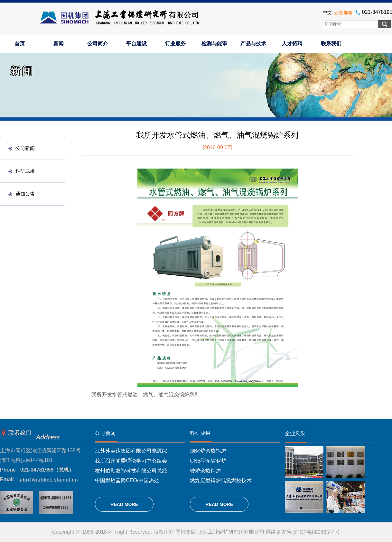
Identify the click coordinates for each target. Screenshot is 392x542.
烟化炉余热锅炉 (208, 451)
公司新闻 (22, 148)
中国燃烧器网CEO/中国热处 (127, 480)
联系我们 (331, 44)
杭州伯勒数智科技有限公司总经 (131, 470)
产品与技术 (253, 44)
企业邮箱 (343, 13)
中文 (327, 13)
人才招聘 (292, 44)
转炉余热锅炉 (205, 470)
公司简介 (98, 44)
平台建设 (136, 44)
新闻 (59, 44)
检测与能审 (214, 44)
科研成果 (22, 171)
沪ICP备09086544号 (317, 532)
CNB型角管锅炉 (208, 461)
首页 (20, 44)
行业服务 (175, 44)
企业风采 (295, 433)
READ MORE (124, 504)
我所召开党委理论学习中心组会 (131, 461)
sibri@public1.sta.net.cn (48, 480)
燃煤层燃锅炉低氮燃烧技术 (221, 480)
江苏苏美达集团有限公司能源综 (131, 451)
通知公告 (22, 194)
